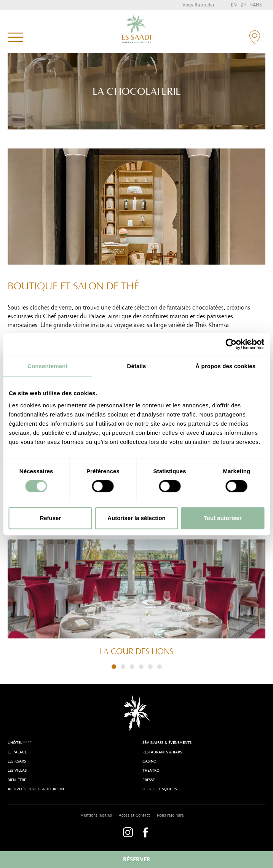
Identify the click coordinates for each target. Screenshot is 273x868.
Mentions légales (96, 815)
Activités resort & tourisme (36, 789)
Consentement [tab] (47, 366)
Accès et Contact (134, 815)
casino (149, 761)
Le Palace (17, 752)
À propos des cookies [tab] (225, 366)
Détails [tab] (137, 366)
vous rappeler (199, 5)
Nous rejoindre (170, 815)
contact (255, 37)
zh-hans (251, 5)
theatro (151, 771)
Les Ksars (17, 761)
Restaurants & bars (162, 752)
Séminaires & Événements (167, 743)
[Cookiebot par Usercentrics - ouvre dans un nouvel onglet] (231, 344)
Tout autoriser (223, 518)
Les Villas (17, 771)
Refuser (50, 518)
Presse (148, 780)
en (234, 5)
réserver (137, 860)
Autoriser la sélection (136, 518)
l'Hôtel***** (20, 743)
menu (15, 38)
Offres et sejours (160, 789)
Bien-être (17, 780)
